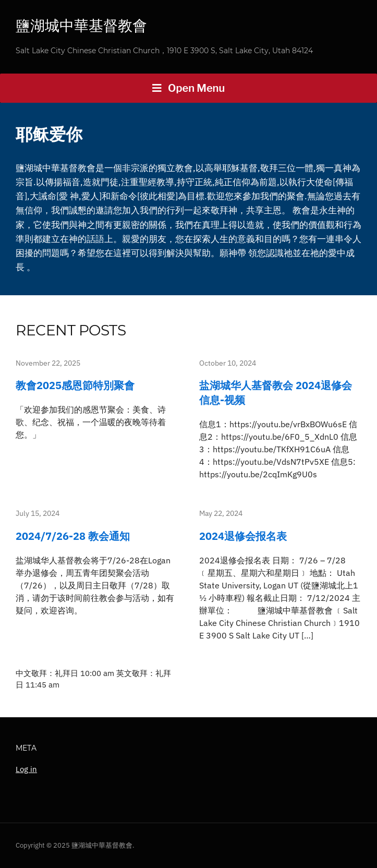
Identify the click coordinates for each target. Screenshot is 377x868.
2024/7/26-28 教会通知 (73, 536)
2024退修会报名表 (243, 536)
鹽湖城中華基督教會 (81, 26)
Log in (26, 769)
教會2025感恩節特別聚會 (75, 385)
